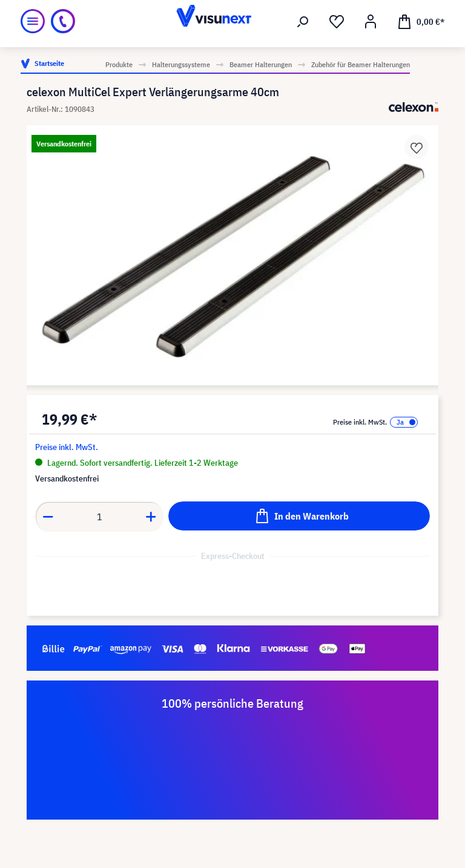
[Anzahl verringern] (48, 517)
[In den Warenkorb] (299, 516)
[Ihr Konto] (371, 22)
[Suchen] (303, 22)
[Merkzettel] (337, 22)
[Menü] (33, 21)
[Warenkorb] (421, 21)
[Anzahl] (100, 517)
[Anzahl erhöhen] (151, 517)
